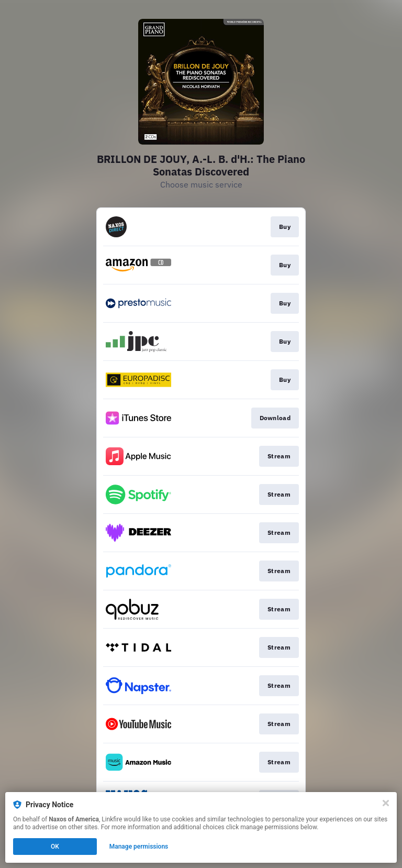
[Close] (386, 803)
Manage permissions (139, 847)
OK (55, 847)
